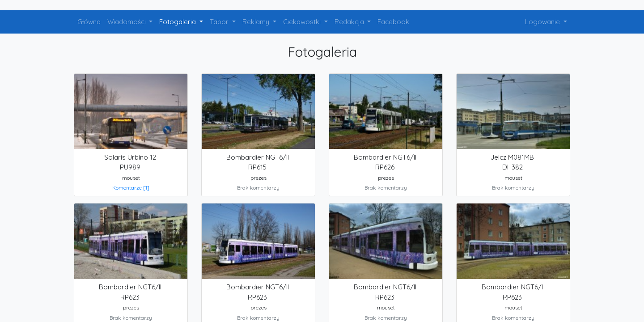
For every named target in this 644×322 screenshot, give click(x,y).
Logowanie (543, 22)
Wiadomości (127, 22)
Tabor (220, 22)
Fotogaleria (178, 22)
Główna (89, 22)
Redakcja (350, 22)
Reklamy (257, 22)
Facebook (393, 22)
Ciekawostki (303, 22)
